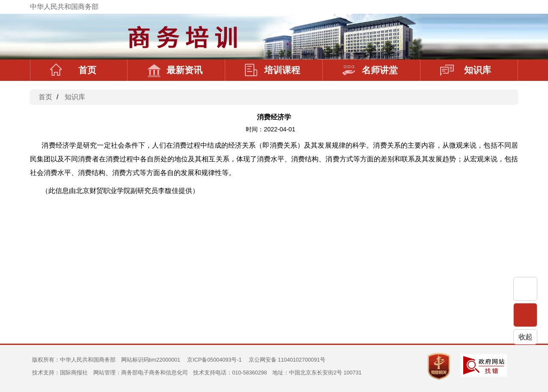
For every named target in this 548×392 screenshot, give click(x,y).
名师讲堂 (370, 70)
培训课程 (273, 70)
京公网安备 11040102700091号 (287, 360)
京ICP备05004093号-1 (214, 360)
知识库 (466, 70)
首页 (73, 70)
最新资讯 (175, 70)
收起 (525, 337)
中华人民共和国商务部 (64, 7)
